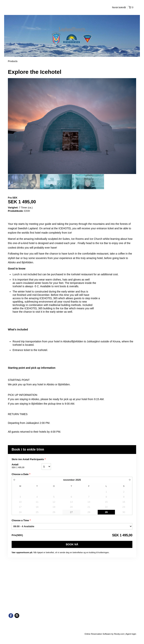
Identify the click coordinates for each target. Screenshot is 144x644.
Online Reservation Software (98, 634)
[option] (24, 182)
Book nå (72, 544)
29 (106, 512)
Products (13, 61)
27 (71, 512)
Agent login (131, 634)
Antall (27, 466)
